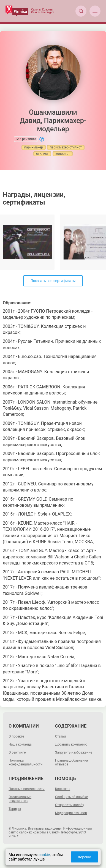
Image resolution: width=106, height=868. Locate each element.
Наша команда (20, 744)
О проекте (16, 736)
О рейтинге (17, 752)
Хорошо (85, 857)
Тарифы (15, 809)
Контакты (63, 789)
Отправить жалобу (70, 805)
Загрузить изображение (74, 752)
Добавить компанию (71, 744)
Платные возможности (27, 789)
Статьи (60, 736)
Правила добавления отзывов (72, 762)
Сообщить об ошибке (71, 797)
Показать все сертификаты (53, 281)
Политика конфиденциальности (25, 762)
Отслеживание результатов (20, 799)
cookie (44, 855)
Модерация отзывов (71, 813)
